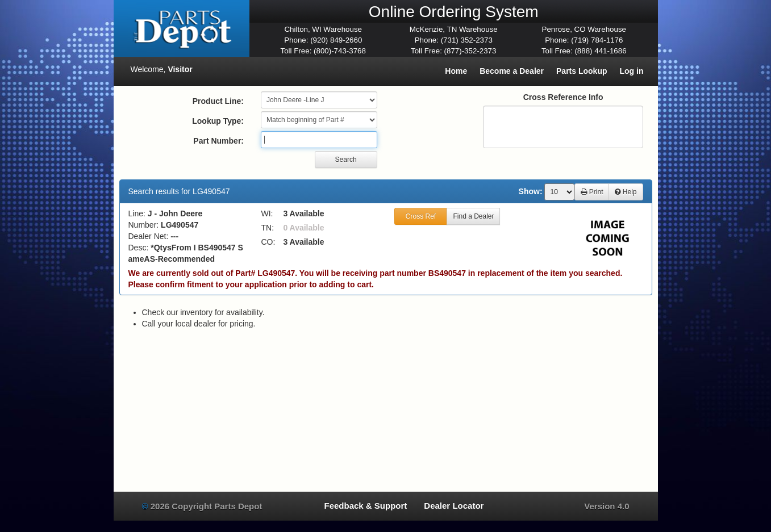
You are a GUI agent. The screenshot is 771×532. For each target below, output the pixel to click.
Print (592, 192)
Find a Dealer (473, 216)
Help (626, 192)
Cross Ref (421, 216)
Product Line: (218, 101)
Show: (531, 191)
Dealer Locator (454, 506)
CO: (268, 242)
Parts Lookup (582, 71)
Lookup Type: (218, 121)
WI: (267, 213)
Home (456, 71)
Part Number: (218, 141)
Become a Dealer (512, 71)
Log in (632, 71)
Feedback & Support (365, 506)
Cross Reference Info (563, 97)
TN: (268, 228)
